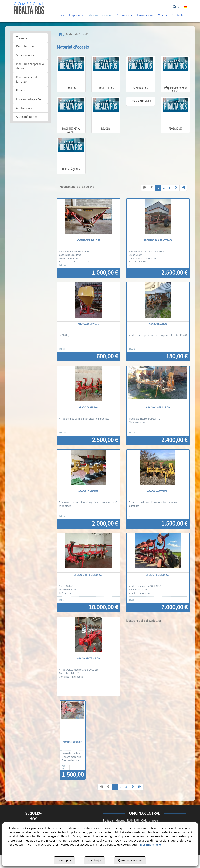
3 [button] (170, 188)
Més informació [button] (150, 845)
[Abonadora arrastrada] (158, 218)
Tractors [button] (22, 38)
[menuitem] (176, 7)
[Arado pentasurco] (158, 553)
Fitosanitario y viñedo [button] (30, 99)
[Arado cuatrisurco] (158, 386)
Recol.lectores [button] (25, 46)
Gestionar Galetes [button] (130, 860)
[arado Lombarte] (88, 469)
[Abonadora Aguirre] (88, 218)
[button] (29, 8)
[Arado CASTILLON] (88, 386)
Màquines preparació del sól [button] (30, 66)
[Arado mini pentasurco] (88, 553)
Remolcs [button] (22, 91)
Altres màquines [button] (27, 117)
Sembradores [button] (25, 55)
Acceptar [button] (64, 860)
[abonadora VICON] (88, 302)
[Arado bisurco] (158, 302)
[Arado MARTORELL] (158, 469)
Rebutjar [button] (95, 860)
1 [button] (158, 188)
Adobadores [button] (24, 108)
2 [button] (164, 188)
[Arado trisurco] (73, 720)
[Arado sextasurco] (88, 637)
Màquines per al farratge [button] (26, 79)
